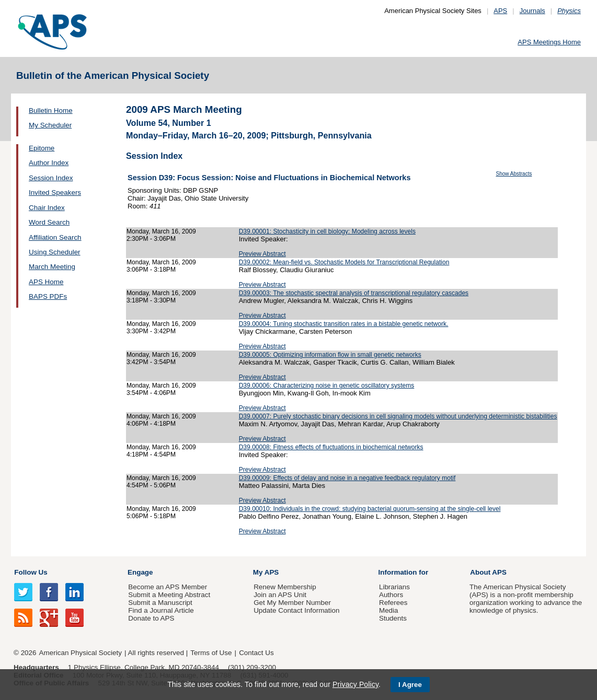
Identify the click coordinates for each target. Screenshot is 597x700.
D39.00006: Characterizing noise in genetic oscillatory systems (327, 386)
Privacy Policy (355, 684)
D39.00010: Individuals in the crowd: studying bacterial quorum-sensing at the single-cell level (370, 509)
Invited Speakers (55, 192)
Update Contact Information (296, 610)
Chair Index (47, 208)
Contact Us (256, 653)
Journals (532, 11)
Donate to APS (151, 618)
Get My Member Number (292, 603)
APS (500, 11)
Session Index (51, 178)
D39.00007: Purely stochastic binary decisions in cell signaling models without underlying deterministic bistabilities (398, 416)
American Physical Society (81, 653)
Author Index (49, 163)
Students (393, 618)
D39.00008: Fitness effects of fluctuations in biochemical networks (331, 447)
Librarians (394, 587)
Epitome (42, 148)
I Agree (410, 685)
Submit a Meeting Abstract (169, 595)
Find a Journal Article (161, 610)
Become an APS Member (168, 587)
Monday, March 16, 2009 (161, 231)
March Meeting (52, 267)
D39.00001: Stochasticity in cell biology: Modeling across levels (327, 231)
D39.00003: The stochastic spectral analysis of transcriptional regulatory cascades (354, 293)
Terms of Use (211, 653)
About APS (488, 572)
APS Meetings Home (549, 42)
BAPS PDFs (48, 296)
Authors (391, 595)
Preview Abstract (262, 254)
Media (389, 610)
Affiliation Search (55, 237)
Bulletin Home (51, 110)
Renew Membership (285, 587)
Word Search (49, 222)
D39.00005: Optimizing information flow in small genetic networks (330, 355)
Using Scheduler (55, 252)
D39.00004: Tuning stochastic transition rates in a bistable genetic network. (344, 324)
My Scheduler (50, 125)
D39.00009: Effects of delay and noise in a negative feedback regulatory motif (347, 478)
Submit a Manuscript (160, 603)
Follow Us (31, 572)
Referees (393, 603)
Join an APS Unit (280, 595)
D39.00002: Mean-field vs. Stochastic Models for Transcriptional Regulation (344, 262)
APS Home (46, 282)
